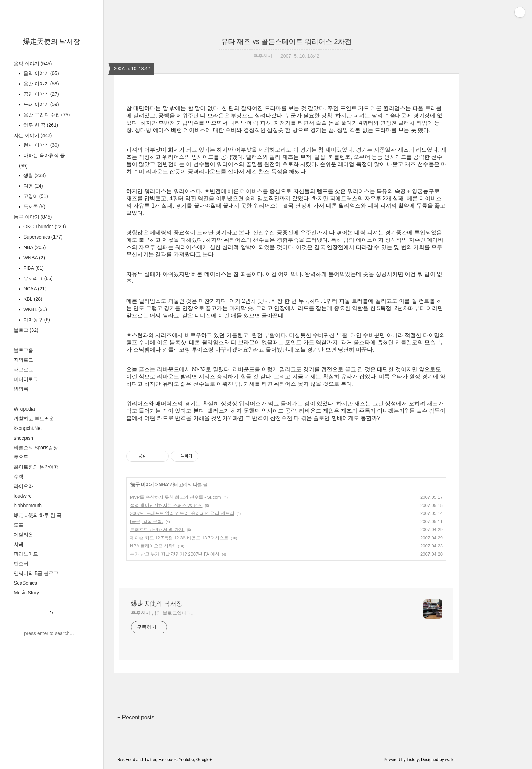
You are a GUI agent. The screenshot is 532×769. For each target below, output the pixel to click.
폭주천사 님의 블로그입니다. (162, 613)
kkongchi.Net (28, 428)
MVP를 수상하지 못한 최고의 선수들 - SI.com (176, 497)
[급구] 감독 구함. (147, 522)
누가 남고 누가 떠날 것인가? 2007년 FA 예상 (175, 554)
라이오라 (23, 486)
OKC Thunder (44, 227)
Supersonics (42, 237)
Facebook (168, 760)
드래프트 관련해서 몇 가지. (157, 530)
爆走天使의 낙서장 (52, 41)
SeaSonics (25, 583)
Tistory (413, 760)
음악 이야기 (33, 64)
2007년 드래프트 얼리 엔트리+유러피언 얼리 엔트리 (182, 513)
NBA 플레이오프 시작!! (153, 546)
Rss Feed (126, 760)
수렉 (19, 477)
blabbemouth (28, 506)
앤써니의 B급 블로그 (36, 573)
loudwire (23, 496)
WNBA (33, 258)
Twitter (150, 760)
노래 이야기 (41, 104)
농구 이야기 (33, 217)
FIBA (33, 268)
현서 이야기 (41, 145)
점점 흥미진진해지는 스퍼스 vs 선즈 (166, 505)
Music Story (26, 593)
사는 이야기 (33, 135)
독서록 (34, 206)
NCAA (34, 289)
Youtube (186, 760)
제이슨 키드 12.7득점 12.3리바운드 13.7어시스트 (179, 538)
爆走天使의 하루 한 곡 (38, 515)
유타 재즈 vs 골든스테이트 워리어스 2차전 (287, 41)
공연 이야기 (41, 94)
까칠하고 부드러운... (36, 419)
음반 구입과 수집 (46, 115)
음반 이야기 (41, 84)
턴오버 (21, 564)
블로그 (26, 330)
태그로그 (23, 369)
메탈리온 (23, 535)
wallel (450, 760)
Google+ (204, 760)
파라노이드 (26, 554)
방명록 (21, 389)
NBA (34, 247)
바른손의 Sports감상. (37, 448)
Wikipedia (24, 409)
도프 (19, 525)
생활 (34, 175)
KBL (32, 299)
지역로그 (23, 360)
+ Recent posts (136, 717)
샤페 (19, 544)
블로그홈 (23, 350)
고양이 (35, 196)
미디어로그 (26, 379)
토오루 (21, 457)
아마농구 (36, 320)
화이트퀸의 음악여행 (36, 467)
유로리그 (37, 278)
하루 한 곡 (40, 125)
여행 (33, 186)
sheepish (23, 438)
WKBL (35, 309)
